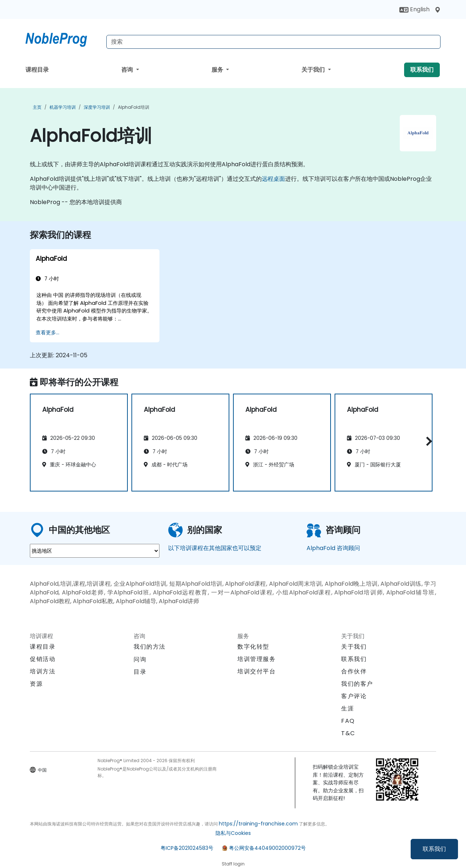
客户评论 (354, 696)
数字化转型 (253, 647)
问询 (140, 660)
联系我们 (434, 849)
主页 (37, 107)
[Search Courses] (273, 42)
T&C (348, 733)
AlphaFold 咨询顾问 (333, 548)
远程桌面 (273, 179)
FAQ (348, 721)
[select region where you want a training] (95, 551)
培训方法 (43, 671)
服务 (218, 70)
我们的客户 (357, 684)
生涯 (347, 708)
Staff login (233, 864)
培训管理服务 (257, 659)
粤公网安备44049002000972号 (267, 848)
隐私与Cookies (233, 833)
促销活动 (43, 659)
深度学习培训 (97, 107)
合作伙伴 (354, 671)
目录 (140, 672)
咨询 (128, 70)
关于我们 (314, 70)
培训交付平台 (257, 671)
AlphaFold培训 (134, 107)
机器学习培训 (63, 107)
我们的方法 (150, 647)
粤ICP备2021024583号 (187, 848)
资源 (36, 684)
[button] (427, 441)
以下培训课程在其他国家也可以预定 (215, 548)
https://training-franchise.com (258, 824)
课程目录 (37, 70)
